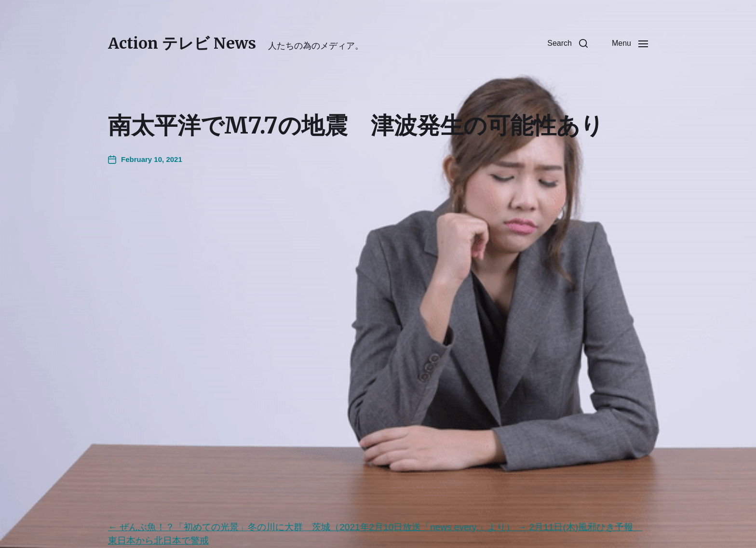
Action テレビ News (182, 43)
